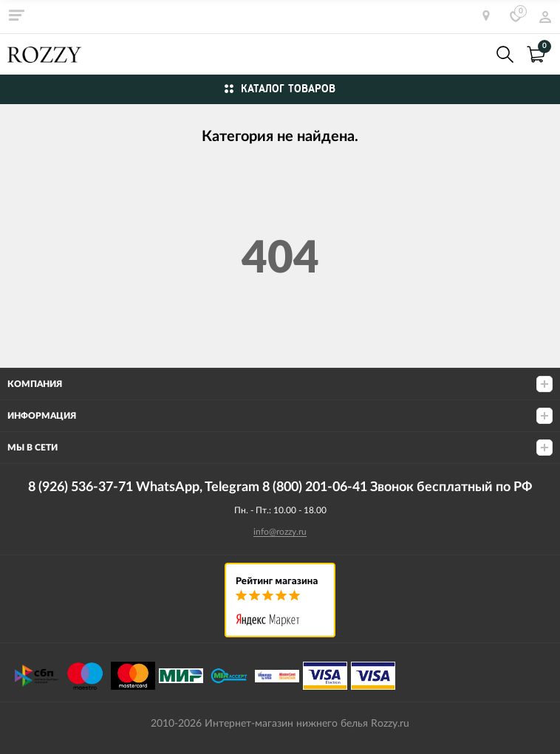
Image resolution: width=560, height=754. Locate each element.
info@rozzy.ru (280, 532)
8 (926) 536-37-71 (473, 54)
